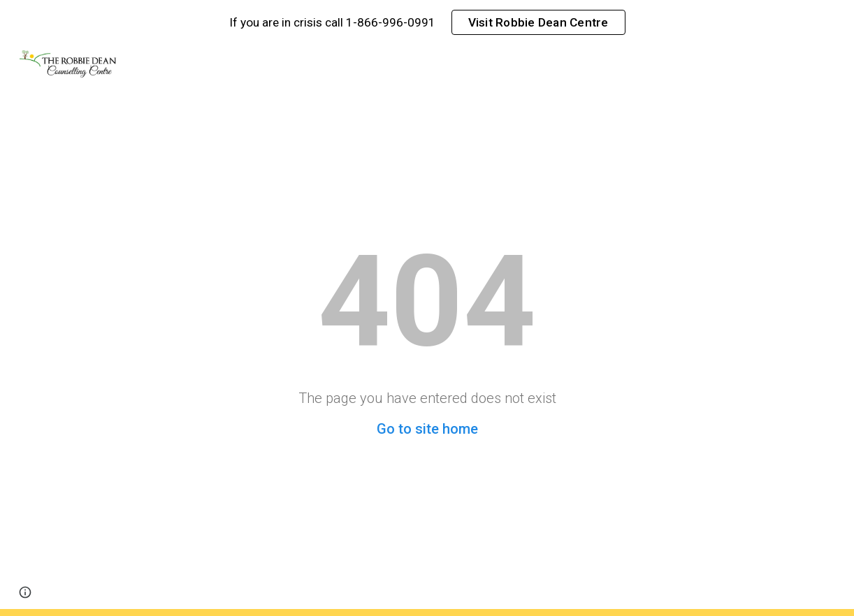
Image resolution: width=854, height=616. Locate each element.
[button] (25, 592)
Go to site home (427, 429)
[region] (427, 22)
